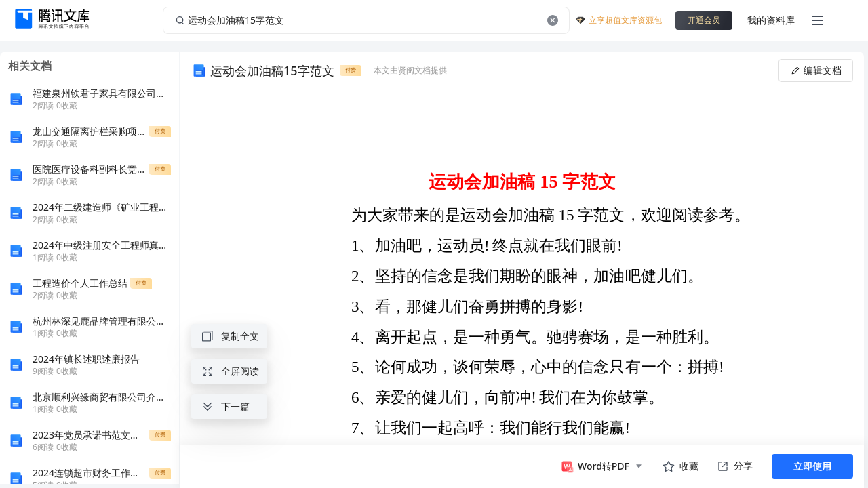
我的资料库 (771, 20)
